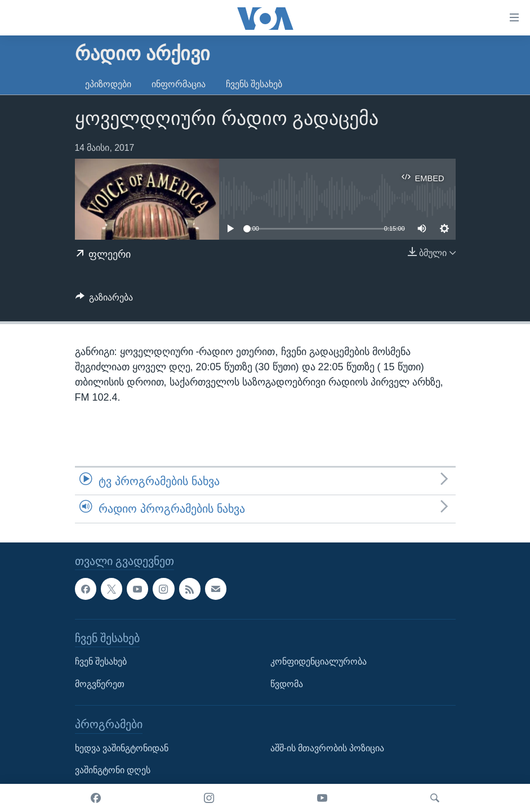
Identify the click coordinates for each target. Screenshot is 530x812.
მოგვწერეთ (100, 683)
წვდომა (287, 683)
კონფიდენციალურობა (319, 661)
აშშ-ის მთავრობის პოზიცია (328, 748)
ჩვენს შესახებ (254, 84)
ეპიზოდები (108, 84)
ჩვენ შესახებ (101, 661)
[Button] (104, 300)
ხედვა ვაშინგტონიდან (122, 748)
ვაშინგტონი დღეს (113, 770)
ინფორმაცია (179, 84)
